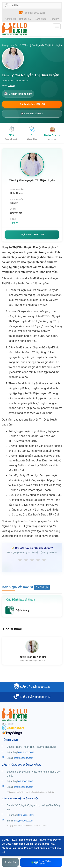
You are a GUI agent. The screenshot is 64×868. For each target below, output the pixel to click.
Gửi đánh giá (42, 587)
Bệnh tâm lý (23, 610)
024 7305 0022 (26, 815)
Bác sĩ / (19, 45)
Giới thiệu (11, 19)
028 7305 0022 (26, 752)
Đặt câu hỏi (25, 19)
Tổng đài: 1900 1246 (32, 13)
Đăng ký (54, 19)
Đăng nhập (41, 19)
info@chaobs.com (24, 758)
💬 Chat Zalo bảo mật (32, 114)
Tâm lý (12, 85)
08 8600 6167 (26, 781)
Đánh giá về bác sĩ (18, 587)
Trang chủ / (8, 45)
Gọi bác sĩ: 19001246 (33, 235)
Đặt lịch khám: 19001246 (33, 104)
